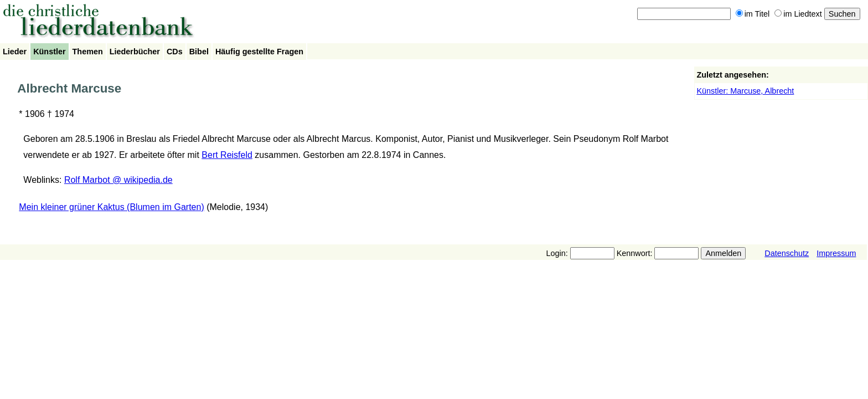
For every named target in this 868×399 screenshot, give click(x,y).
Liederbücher (135, 52)
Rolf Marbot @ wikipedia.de (118, 180)
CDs (175, 52)
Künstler (49, 52)
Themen (88, 52)
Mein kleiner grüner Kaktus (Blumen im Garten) (111, 207)
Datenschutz (787, 253)
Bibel (199, 52)
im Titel (753, 14)
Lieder (15, 52)
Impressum (836, 253)
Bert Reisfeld (227, 155)
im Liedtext (798, 14)
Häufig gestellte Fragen (259, 52)
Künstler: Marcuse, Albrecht (745, 91)
